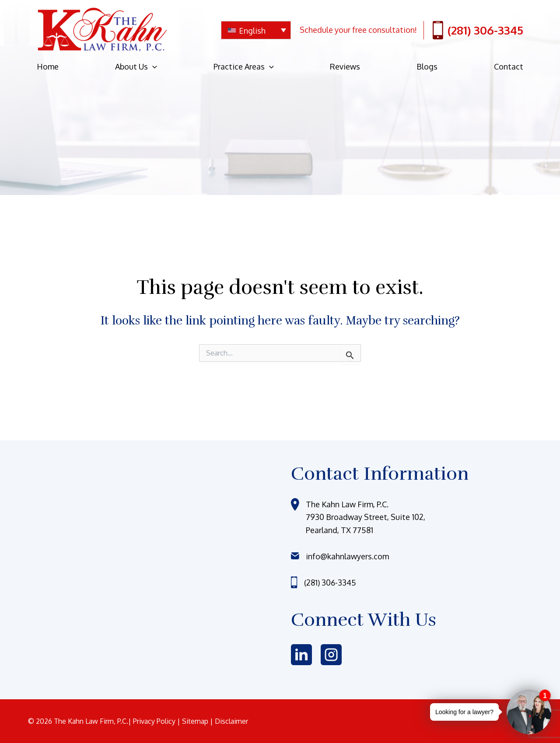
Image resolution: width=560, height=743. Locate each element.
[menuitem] (256, 30)
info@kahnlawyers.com (347, 556)
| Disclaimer (229, 721)
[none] (256, 30)
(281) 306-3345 (478, 30)
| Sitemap (194, 721)
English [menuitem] (252, 31)
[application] (152, 66)
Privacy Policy (155, 721)
